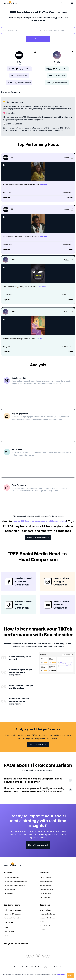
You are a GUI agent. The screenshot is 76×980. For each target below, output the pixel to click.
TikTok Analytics (45, 878)
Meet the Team (9, 931)
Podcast (42, 930)
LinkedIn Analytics (46, 886)
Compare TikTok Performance (38, 538)
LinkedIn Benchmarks (47, 926)
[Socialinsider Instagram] (38, 956)
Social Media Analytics (11, 878)
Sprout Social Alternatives (13, 914)
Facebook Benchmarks (47, 918)
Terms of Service (19, 967)
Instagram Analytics (46, 882)
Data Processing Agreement (44, 967)
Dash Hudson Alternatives (13, 910)
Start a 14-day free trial (38, 744)
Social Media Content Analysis (14, 886)
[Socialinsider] (10, 3)
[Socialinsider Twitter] (43, 956)
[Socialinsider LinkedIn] (47, 956)
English (64, 3)
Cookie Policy (58, 967)
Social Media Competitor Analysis (15, 882)
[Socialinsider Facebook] (33, 956)
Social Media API (9, 889)
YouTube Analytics (46, 897)
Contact (6, 927)
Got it (70, 976)
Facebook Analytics (46, 889)
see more (43, 184)
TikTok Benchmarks (46, 922)
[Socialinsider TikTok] (28, 956)
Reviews (6, 935)
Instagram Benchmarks (47, 914)
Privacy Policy (30, 967)
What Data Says (45, 910)
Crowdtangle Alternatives (12, 918)
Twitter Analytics (45, 893)
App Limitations (9, 893)
